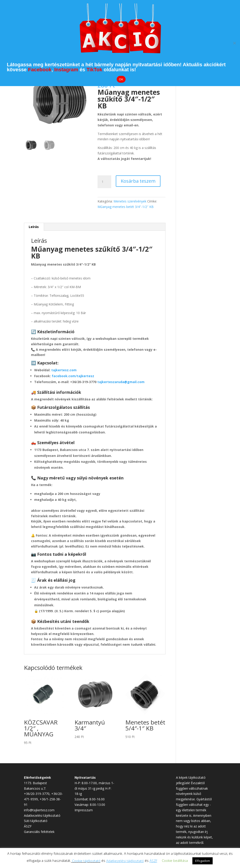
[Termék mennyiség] (104, 182)
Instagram (66, 70)
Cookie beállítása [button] (175, 860)
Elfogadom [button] (203, 861)
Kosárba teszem (138, 181)
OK (121, 79)
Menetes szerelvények (130, 201)
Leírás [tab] (34, 227)
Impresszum (84, 810)
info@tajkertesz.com (39, 810)
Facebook (40, 70)
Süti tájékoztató (36, 821)
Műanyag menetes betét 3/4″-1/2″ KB (126, 207)
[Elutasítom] (234, 43)
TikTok (94, 70)
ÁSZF (28, 826)
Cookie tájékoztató (86, 861)
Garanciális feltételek (39, 832)
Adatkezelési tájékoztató (42, 816)
